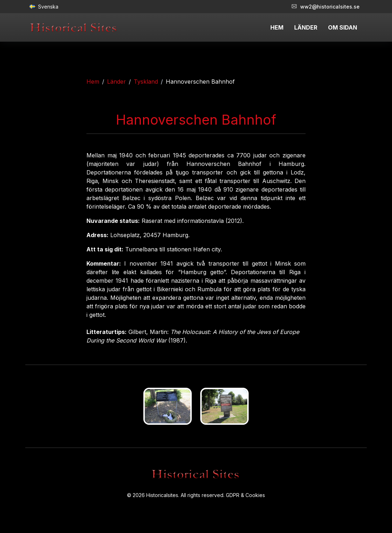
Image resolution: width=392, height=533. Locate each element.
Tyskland (146, 82)
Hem (93, 82)
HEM (277, 27)
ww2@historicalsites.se (326, 7)
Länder (116, 82)
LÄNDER (306, 27)
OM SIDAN (343, 27)
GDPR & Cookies (245, 495)
